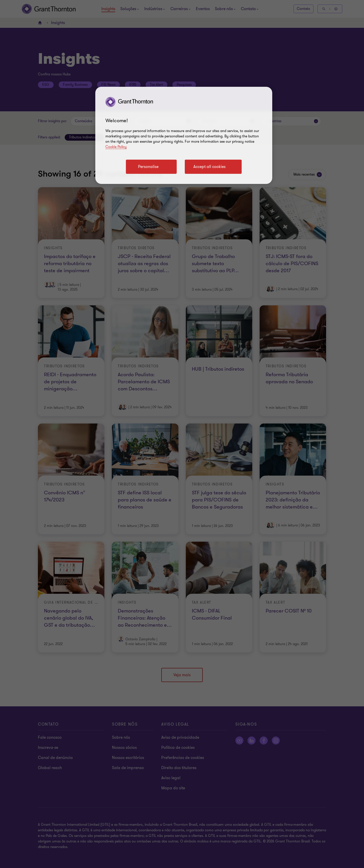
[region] (184, 135)
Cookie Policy (116, 147)
